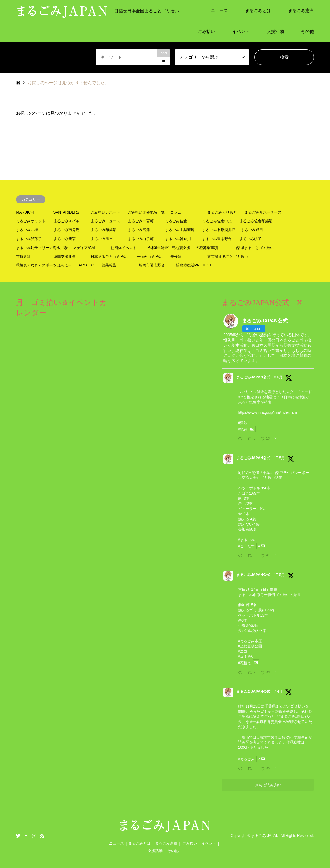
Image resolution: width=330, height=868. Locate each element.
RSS (42, 836)
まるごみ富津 (139, 230)
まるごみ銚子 (250, 239)
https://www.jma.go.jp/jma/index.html (268, 412)
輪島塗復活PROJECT (194, 265)
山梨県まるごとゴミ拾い (253, 248)
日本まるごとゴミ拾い (109, 257)
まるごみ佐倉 (176, 221)
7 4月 (279, 692)
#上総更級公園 (250, 646)
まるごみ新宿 (65, 239)
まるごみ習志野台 (217, 239)
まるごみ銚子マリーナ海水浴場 (42, 248)
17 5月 (279, 458)
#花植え (245, 663)
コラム (176, 212)
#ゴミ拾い (247, 657)
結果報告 (109, 265)
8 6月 (279, 377)
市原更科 (23, 257)
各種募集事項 (207, 248)
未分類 (176, 257)
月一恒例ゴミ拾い (148, 257)
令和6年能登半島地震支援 (169, 248)
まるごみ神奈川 (178, 239)
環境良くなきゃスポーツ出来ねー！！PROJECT (56, 265)
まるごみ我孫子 (29, 239)
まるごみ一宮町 (141, 221)
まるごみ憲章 (301, 10)
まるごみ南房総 (66, 230)
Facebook (26, 836)
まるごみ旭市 (102, 239)
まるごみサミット (31, 221)
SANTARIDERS (66, 212)
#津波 (243, 423)
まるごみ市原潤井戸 (219, 230)
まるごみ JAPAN (265, 836)
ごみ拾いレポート (105, 212)
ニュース (219, 10)
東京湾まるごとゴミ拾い (228, 257)
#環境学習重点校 (271, 737)
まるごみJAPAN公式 (253, 377)
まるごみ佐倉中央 (217, 221)
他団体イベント (124, 248)
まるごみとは (258, 10)
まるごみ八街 (27, 230)
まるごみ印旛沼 (104, 230)
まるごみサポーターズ (263, 212)
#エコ (243, 651)
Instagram (34, 836)
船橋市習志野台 (152, 265)
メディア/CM (84, 248)
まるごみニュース (105, 221)
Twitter (18, 836)
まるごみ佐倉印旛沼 (256, 221)
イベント (241, 31)
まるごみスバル (66, 221)
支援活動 (275, 31)
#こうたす (247, 546)
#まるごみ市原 (250, 641)
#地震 (243, 429)
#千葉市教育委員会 (266, 722)
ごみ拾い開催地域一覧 (146, 212)
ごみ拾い (206, 31)
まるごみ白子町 (141, 239)
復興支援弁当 (65, 257)
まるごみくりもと (222, 212)
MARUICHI (25, 212)
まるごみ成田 (252, 230)
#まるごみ (247, 540)
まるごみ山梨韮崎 (180, 230)
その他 (308, 31)
